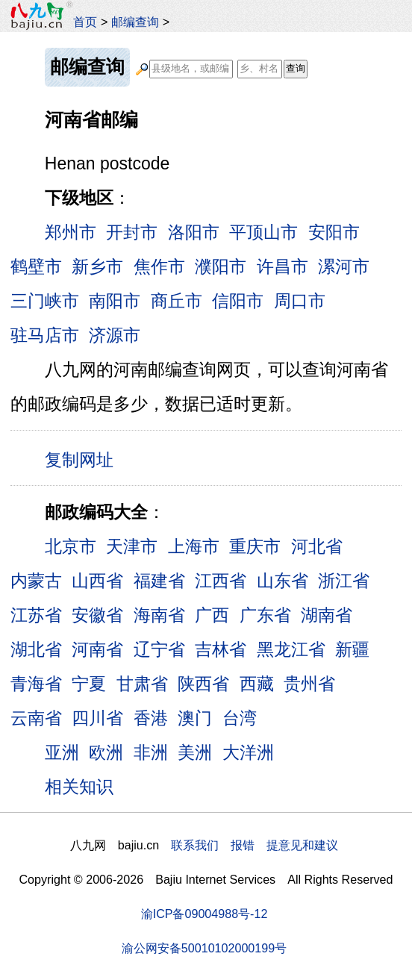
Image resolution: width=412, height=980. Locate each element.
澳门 (195, 718)
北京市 (71, 546)
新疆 (352, 649)
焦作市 (159, 266)
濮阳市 (221, 266)
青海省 (36, 684)
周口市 (300, 301)
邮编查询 (135, 22)
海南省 (159, 615)
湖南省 (327, 615)
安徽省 (97, 615)
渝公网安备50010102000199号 (204, 948)
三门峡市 (45, 301)
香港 (151, 718)
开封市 (132, 232)
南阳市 (115, 301)
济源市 (115, 335)
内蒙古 (36, 581)
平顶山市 (263, 232)
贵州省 (309, 684)
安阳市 (334, 232)
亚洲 (62, 752)
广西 (212, 615)
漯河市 (344, 266)
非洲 (151, 752)
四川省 (97, 718)
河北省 (317, 546)
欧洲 (106, 752)
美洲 (195, 752)
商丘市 (177, 301)
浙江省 (344, 581)
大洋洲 (248, 752)
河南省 (97, 649)
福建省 (159, 581)
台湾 (240, 718)
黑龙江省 (291, 649)
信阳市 (238, 301)
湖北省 (36, 649)
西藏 (257, 684)
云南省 (36, 718)
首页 (85, 22)
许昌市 (283, 266)
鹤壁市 (36, 266)
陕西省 (203, 684)
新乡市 (97, 266)
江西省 (221, 581)
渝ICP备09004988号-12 (205, 914)
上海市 (194, 546)
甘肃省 (142, 684)
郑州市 (71, 232)
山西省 (97, 581)
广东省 (265, 615)
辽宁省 (159, 649)
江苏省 (36, 615)
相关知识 (79, 787)
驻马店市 (45, 335)
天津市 (132, 546)
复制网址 (84, 459)
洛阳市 (194, 232)
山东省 (283, 581)
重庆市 (255, 546)
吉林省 (221, 649)
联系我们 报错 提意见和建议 (255, 845)
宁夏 (89, 684)
